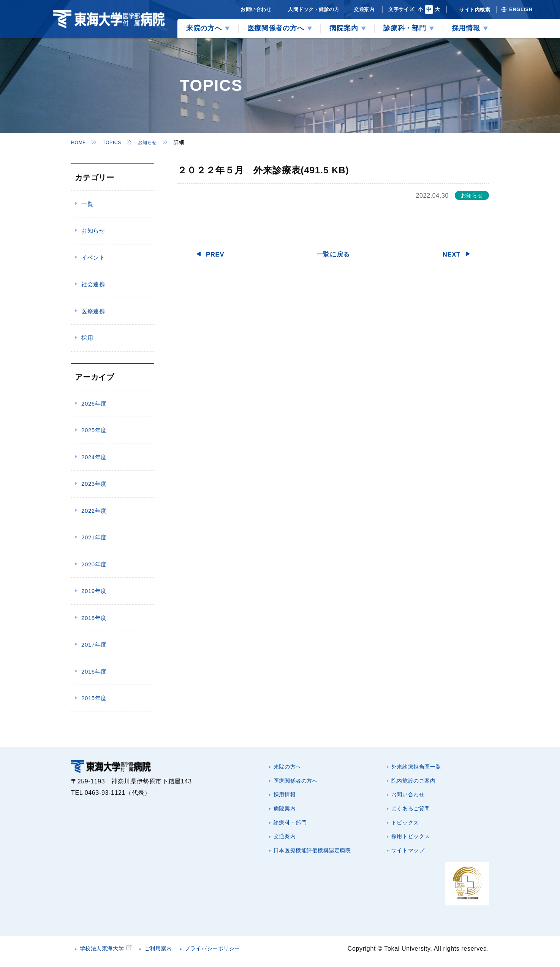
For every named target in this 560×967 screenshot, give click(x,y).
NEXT (450, 254)
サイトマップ (411, 858)
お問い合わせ (411, 798)
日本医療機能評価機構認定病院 (319, 858)
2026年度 (94, 403)
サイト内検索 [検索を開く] (475, 10)
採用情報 (287, 798)
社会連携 (93, 284)
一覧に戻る (333, 254)
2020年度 (94, 564)
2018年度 (94, 618)
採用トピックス (414, 843)
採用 (87, 338)
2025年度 (94, 430)
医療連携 (93, 311)
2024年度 (94, 457)
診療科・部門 (293, 828)
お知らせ (153, 142)
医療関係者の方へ (300, 782)
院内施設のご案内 (417, 782)
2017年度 (94, 644)
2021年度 (94, 537)
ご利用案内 (169, 954)
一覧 (87, 204)
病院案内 (287, 813)
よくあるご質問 (414, 813)
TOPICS (115, 142)
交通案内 (287, 843)
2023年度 (94, 484)
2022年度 (94, 511)
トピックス (408, 828)
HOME (79, 142)
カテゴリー (95, 178)
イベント (93, 258)
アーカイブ (95, 377)
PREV (217, 254)
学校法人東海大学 (106, 954)
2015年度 (94, 698)
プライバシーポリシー (230, 954)
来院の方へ (290, 767)
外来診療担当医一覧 (421, 767)
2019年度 (94, 591)
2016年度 (94, 671)
